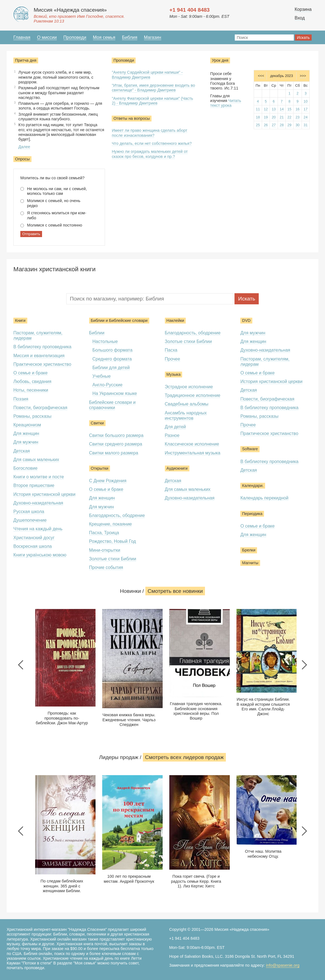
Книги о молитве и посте (39, 477)
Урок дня (220, 60)
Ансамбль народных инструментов (186, 416)
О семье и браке (30, 373)
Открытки (100, 468)
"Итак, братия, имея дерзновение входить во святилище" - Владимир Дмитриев (153, 88)
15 (289, 109)
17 (306, 109)
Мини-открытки (105, 550)
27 (274, 125)
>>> (303, 76)
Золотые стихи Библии (113, 559)
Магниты (250, 563)
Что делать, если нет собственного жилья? (152, 143)
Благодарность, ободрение (117, 515)
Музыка (174, 374)
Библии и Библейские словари (119, 320)
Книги (20, 320)
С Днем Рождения (108, 481)
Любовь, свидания (32, 381)
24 (306, 117)
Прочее (173, 359)
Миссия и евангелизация (39, 356)
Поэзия (21, 399)
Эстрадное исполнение (189, 387)
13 (274, 109)
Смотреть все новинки (175, 591)
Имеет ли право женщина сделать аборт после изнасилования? (149, 133)
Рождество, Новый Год (113, 541)
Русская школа (29, 512)
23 (297, 117)
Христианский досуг (34, 538)
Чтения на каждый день (38, 529)
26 (266, 125)
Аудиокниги (177, 468)
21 (282, 117)
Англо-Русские (107, 385)
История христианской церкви (44, 494)
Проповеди (75, 37)
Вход (300, 18)
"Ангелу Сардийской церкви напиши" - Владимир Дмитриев (147, 75)
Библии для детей (111, 368)
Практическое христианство (42, 364)
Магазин (153, 37)
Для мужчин (26, 442)
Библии (97, 333)
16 (297, 109)
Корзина (303, 9)
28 (282, 125)
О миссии (47, 37)
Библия (130, 37)
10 (306, 101)
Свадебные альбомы (187, 404)
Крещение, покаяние (111, 524)
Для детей (175, 427)
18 (258, 117)
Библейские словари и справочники (112, 405)
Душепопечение (30, 520)
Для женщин (26, 433)
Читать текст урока (226, 103)
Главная (22, 37)
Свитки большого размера (116, 435)
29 (289, 125)
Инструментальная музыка (193, 453)
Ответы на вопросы (132, 118)
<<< (261, 76)
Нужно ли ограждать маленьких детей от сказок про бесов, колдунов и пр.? (150, 154)
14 (282, 109)
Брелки (249, 550)
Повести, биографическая (40, 408)
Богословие (25, 468)
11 (258, 109)
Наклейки (175, 320)
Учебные (102, 376)
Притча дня (26, 60)
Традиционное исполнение (193, 395)
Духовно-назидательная (38, 503)
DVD (246, 320)
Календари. (253, 486)
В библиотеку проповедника (42, 347)
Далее (24, 147)
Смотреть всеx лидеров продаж (185, 757)
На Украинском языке (115, 393)
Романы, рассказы (32, 416)
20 (274, 117)
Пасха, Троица (104, 533)
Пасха (171, 350)
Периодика (252, 514)
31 (306, 125)
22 (289, 117)
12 (266, 109)
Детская (22, 451)
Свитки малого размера (114, 453)
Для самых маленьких (36, 460)
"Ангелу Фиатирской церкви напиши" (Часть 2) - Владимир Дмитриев (152, 101)
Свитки (97, 423)
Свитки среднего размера (116, 444)
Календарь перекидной (264, 498)
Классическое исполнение (192, 444)
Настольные (105, 341)
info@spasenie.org (283, 965)
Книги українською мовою (40, 555)
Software (250, 449)
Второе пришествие (34, 485)
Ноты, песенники (31, 390)
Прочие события (106, 567)
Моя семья (104, 37)
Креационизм (27, 425)
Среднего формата (112, 359)
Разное (172, 435)
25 (258, 125)
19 (266, 117)
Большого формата (113, 350)
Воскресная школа (33, 546)
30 (297, 125)
